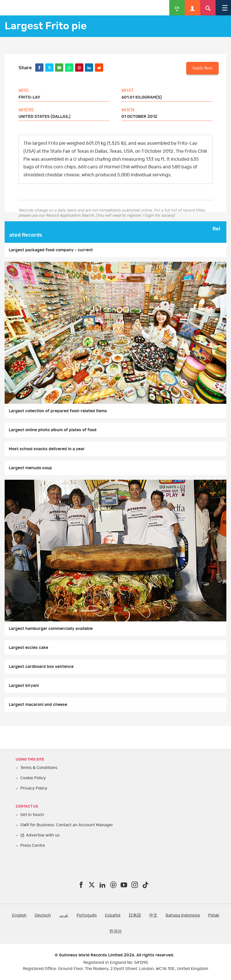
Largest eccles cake (28, 648)
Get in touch (32, 815)
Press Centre (33, 846)
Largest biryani (24, 686)
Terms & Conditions (39, 768)
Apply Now (202, 68)
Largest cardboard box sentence (41, 667)
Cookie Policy (33, 778)
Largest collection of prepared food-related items (58, 411)
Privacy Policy (34, 788)
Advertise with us (43, 835)
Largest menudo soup (30, 468)
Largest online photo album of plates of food (53, 430)
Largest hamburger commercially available (51, 629)
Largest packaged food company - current (51, 250)
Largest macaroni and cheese (38, 705)
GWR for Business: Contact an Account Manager (67, 825)
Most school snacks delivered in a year (47, 449)
